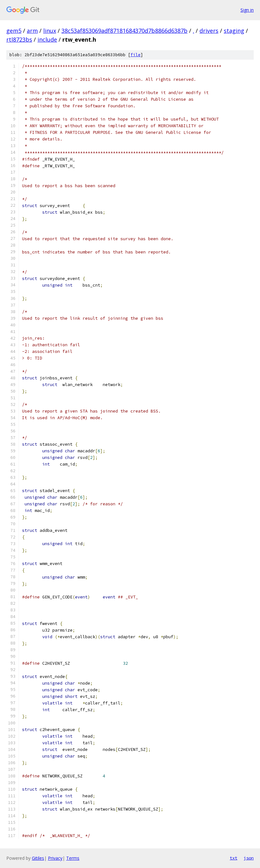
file (136, 55)
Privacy (55, 858)
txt (234, 858)
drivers (209, 31)
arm (32, 31)
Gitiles (38, 858)
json (249, 858)
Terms (73, 858)
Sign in (247, 10)
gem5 (14, 31)
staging (234, 31)
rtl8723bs (19, 39)
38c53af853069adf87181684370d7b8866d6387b (124, 31)
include (47, 39)
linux (50, 31)
